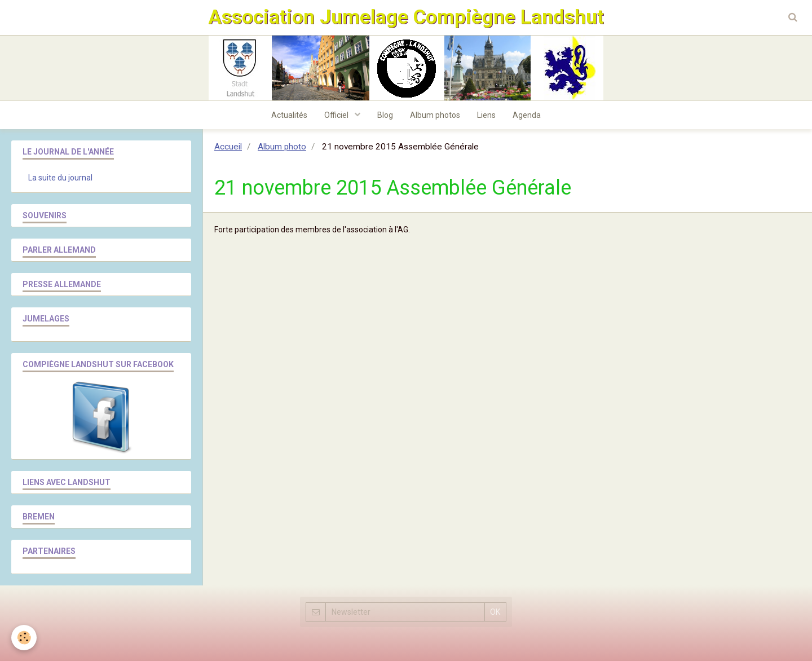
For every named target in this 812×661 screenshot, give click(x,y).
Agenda (527, 115)
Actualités (289, 115)
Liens (486, 115)
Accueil (228, 147)
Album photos (435, 115)
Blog (385, 115)
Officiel (337, 115)
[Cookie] (24, 638)
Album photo (282, 147)
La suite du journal (60, 178)
